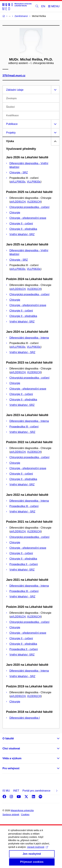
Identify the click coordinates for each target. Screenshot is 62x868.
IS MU (6, 791)
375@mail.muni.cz (14, 76)
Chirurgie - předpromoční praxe (28, 218)
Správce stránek (11, 815)
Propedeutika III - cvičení (24, 427)
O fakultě (8, 738)
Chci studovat (11, 748)
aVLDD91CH (18, 202)
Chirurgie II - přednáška (23, 229)
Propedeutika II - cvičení (24, 564)
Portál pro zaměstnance (36, 791)
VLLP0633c (34, 182)
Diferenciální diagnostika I (25, 718)
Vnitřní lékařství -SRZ (22, 234)
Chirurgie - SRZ (19, 173)
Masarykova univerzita (22, 810)
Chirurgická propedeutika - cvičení (29, 207)
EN (43, 6)
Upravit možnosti (38, 851)
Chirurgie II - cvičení (21, 224)
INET (16, 791)
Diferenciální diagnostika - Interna (29, 338)
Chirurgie (15, 213)
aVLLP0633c (18, 182)
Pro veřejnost (11, 768)
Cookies (25, 815)
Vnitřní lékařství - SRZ (22, 352)
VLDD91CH (34, 202)
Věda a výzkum (12, 758)
